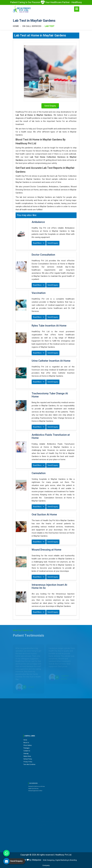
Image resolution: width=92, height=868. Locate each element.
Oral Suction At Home (44, 515)
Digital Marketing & (62, 860)
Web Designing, (49, 860)
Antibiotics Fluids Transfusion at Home (51, 436)
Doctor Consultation (43, 255)
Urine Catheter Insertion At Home (51, 361)
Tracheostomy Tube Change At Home (50, 395)
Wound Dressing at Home (46, 550)
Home (16, 26)
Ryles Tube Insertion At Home (49, 326)
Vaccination (39, 293)
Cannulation (39, 473)
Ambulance (38, 222)
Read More (39, 243)
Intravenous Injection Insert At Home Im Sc (49, 586)
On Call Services (32, 26)
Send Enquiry (53, 243)
